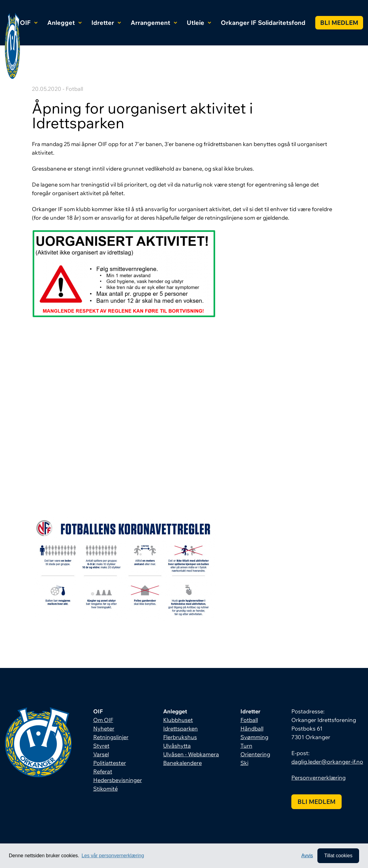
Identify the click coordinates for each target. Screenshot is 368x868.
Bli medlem (339, 23)
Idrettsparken (180, 729)
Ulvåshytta (177, 746)
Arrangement (154, 23)
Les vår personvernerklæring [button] (113, 856)
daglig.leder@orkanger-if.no (327, 762)
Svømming (254, 737)
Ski (244, 763)
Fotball (249, 720)
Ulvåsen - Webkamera (191, 754)
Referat (103, 772)
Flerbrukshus (180, 737)
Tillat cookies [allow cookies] (338, 856)
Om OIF (103, 720)
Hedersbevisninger (118, 780)
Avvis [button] (307, 856)
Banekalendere (182, 763)
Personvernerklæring (318, 778)
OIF (29, 23)
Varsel (101, 754)
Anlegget (64, 23)
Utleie (199, 23)
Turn (246, 746)
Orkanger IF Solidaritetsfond (263, 23)
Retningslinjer (111, 737)
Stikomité (105, 789)
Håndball (252, 729)
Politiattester (110, 763)
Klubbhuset (178, 720)
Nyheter (104, 729)
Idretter (106, 23)
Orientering (255, 754)
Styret (101, 746)
